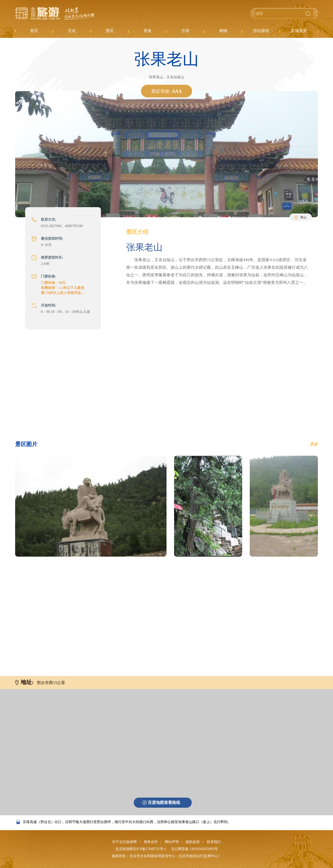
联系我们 (214, 842)
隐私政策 (193, 842)
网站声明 (172, 842)
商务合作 (151, 842)
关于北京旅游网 (124, 842)
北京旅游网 (55, 13)
